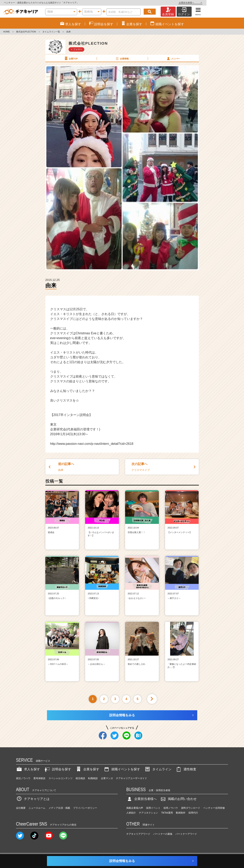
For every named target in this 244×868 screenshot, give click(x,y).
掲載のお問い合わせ (178, 799)
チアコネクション (148, 813)
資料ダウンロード (191, 808)
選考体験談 (39, 778)
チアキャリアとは (33, 799)
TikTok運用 (167, 813)
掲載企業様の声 (135, 808)
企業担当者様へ (228, 3)
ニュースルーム (37, 808)
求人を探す (28, 769)
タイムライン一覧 (51, 32)
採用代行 (193, 813)
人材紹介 (131, 813)
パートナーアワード (186, 834)
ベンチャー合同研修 (214, 808)
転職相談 (93, 778)
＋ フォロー (76, 49)
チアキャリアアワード (138, 834)
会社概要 (21, 808)
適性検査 (186, 769)
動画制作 (181, 813)
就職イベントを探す (122, 769)
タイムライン (158, 769)
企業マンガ (107, 778)
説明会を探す (58, 769)
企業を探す (87, 769)
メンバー (173, 58)
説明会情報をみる (122, 715)
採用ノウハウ (171, 808)
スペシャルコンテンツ (61, 778)
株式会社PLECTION (26, 32)
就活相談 (80, 778)
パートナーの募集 (163, 834)
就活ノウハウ (23, 778)
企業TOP (71, 58)
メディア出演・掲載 (59, 808)
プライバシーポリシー (85, 808)
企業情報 (122, 58)
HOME (6, 32)
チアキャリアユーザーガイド (131, 778)
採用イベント (153, 808)
